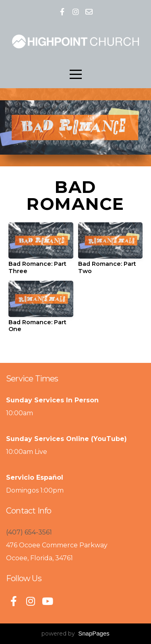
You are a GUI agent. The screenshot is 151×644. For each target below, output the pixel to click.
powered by (75, 634)
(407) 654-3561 (29, 532)
